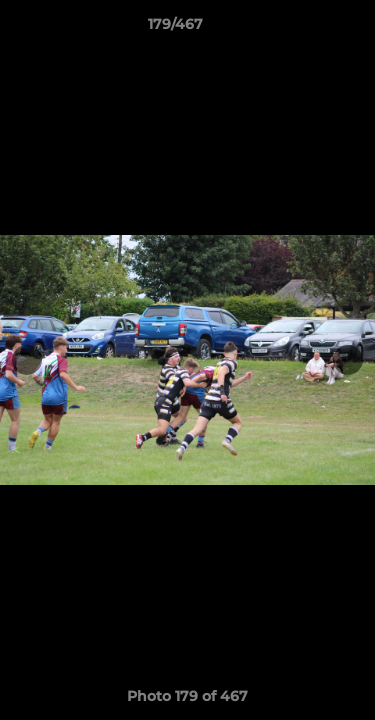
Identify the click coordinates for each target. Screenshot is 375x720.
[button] (303, 29)
